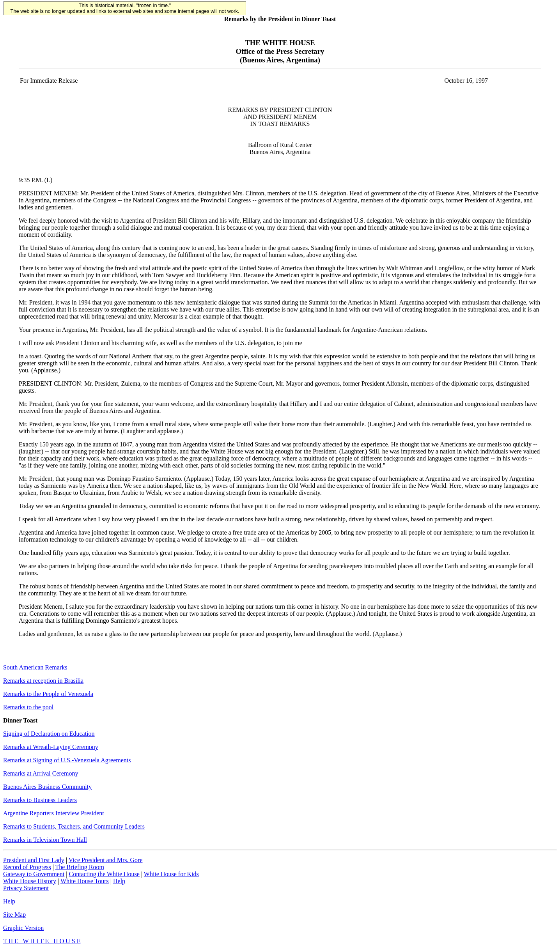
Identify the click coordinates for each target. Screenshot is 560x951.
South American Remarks (35, 667)
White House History (30, 881)
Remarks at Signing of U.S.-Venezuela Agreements (67, 760)
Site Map (14, 915)
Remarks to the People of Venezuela (48, 694)
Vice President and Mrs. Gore (106, 860)
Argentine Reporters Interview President (54, 813)
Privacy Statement (26, 888)
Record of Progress (27, 867)
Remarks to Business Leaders (40, 800)
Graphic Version (23, 928)
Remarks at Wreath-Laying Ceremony (51, 747)
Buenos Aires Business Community (47, 787)
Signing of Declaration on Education (49, 734)
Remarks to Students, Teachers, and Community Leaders (74, 826)
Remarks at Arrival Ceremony (41, 773)
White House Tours (85, 881)
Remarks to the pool (28, 707)
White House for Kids (171, 874)
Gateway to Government (34, 874)
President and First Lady (34, 860)
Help (119, 881)
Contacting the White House (104, 874)
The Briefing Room (80, 867)
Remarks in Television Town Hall (45, 840)
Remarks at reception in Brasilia (43, 681)
